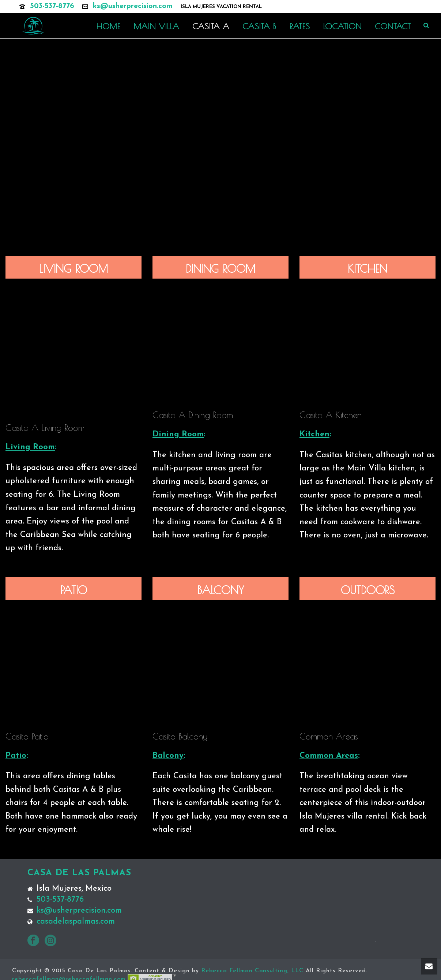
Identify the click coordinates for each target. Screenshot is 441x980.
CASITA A (211, 26)
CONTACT (393, 26)
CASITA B (259, 26)
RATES (299, 26)
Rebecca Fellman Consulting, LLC (252, 971)
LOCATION (342, 26)
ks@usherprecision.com (133, 6)
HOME (108, 26)
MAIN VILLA (156, 26)
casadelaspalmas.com (76, 922)
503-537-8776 (52, 6)
